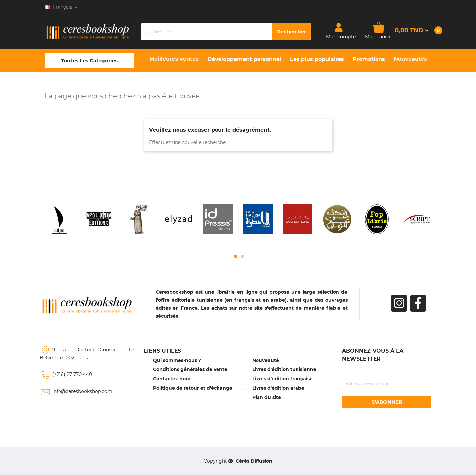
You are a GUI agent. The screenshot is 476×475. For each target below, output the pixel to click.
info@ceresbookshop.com (82, 391)
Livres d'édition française (282, 379)
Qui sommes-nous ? (177, 360)
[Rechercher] (226, 32)
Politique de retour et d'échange (193, 388)
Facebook (418, 303)
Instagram (399, 303)
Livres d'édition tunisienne (284, 369)
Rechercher (292, 32)
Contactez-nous (172, 379)
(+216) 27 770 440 (72, 374)
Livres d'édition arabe (278, 388)
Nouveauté (266, 360)
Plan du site (267, 397)
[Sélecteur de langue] (61, 7)
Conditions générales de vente (190, 369)
